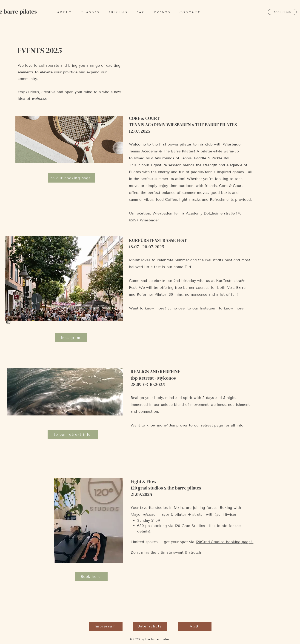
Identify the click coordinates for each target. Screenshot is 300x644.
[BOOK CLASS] (282, 12)
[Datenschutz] (150, 626)
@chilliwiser (226, 514)
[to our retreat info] (73, 435)
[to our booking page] (71, 178)
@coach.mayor (156, 514)
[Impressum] (106, 626)
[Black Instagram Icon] (8, 322)
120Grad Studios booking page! (224, 542)
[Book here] (91, 577)
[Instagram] (71, 338)
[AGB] (195, 626)
